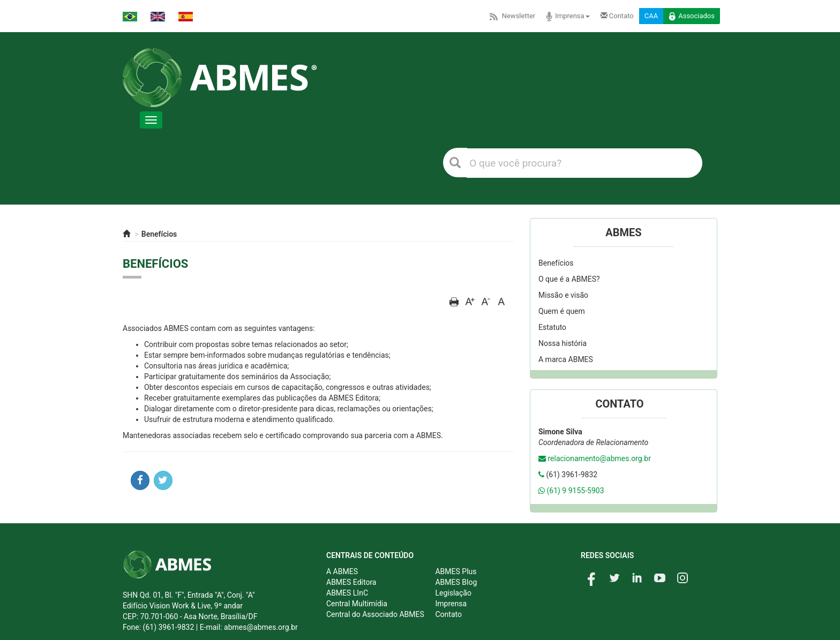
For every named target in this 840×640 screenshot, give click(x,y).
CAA (651, 16)
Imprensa (568, 17)
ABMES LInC (347, 593)
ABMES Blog (456, 582)
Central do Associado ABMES (375, 614)
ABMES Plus (456, 571)
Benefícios (159, 234)
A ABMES (342, 571)
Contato (617, 16)
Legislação (453, 593)
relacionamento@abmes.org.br (599, 458)
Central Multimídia (357, 604)
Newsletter (512, 16)
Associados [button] (692, 17)
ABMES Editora (351, 582)
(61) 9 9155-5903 (575, 491)
